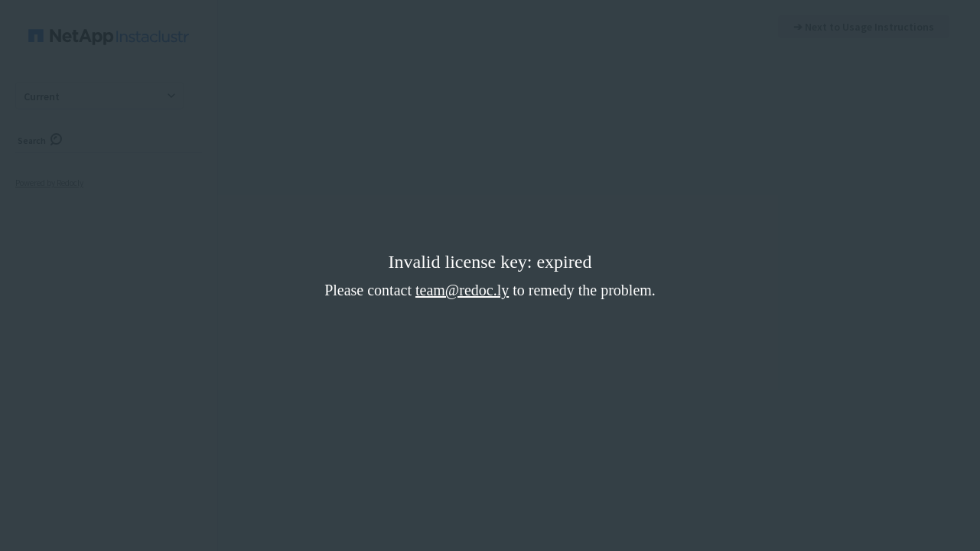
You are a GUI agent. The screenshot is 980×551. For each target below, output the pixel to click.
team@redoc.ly (462, 290)
